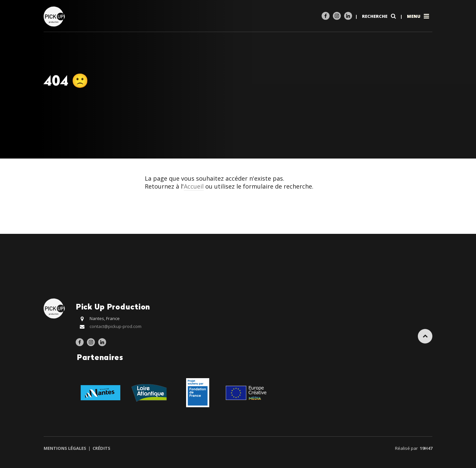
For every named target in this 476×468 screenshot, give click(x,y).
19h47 (426, 448)
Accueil (194, 186)
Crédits (101, 448)
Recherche (380, 16)
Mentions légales (65, 448)
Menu (419, 16)
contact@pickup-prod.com (116, 326)
